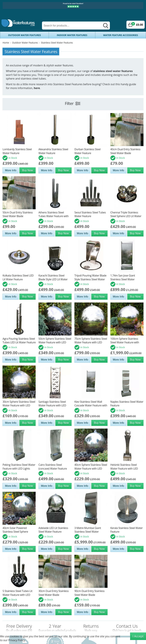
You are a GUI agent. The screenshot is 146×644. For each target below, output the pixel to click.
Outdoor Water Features (24, 35)
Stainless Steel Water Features (57, 43)
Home (6, 43)
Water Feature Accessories (121, 35)
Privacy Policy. (17, 640)
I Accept (138, 636)
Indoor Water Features (72, 35)
